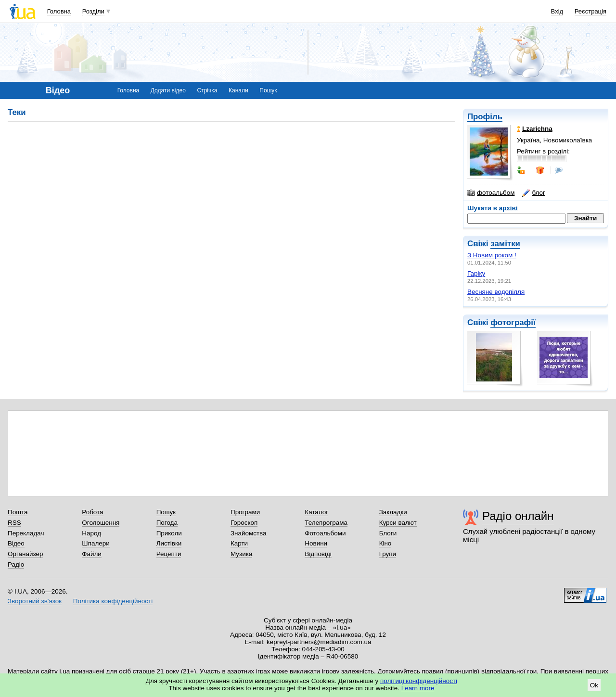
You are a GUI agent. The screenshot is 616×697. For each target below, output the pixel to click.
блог (533, 193)
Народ (91, 533)
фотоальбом (491, 193)
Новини (316, 543)
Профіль (485, 117)
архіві (508, 208)
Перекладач (26, 533)
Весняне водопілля (496, 292)
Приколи (169, 533)
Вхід (557, 11)
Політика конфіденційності (113, 601)
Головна (59, 11)
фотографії (513, 323)
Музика (241, 554)
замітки (505, 244)
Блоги (388, 533)
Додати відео (168, 90)
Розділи (93, 11)
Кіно (385, 543)
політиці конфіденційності (419, 681)
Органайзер (25, 554)
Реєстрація (590, 11)
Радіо (16, 564)
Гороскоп (244, 523)
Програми (245, 512)
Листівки (169, 543)
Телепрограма (326, 523)
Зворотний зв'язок (35, 601)
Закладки (393, 512)
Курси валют (398, 523)
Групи (388, 554)
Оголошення (101, 523)
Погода (167, 523)
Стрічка (207, 90)
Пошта (18, 512)
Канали (238, 90)
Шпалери (96, 543)
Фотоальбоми (325, 533)
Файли (92, 554)
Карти (239, 543)
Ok (594, 685)
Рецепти (169, 554)
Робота (92, 512)
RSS (14, 523)
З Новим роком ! (492, 255)
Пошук (268, 90)
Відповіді (318, 554)
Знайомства (249, 533)
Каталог (316, 512)
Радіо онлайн (518, 516)
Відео (16, 543)
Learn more (418, 688)
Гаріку (476, 273)
